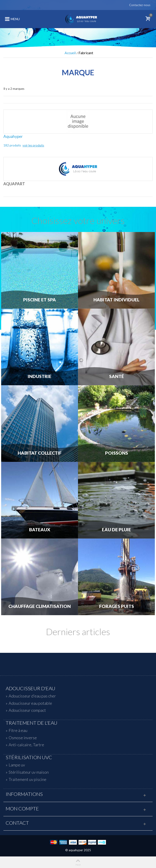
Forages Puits (117, 606)
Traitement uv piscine (28, 779)
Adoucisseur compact (27, 710)
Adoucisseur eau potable (30, 703)
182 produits (13, 145)
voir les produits (33, 145)
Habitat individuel (116, 300)
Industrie (40, 376)
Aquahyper (13, 136)
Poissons (117, 453)
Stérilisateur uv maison (29, 772)
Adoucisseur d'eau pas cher (32, 696)
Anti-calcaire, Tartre (26, 745)
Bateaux (40, 530)
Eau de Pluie (116, 530)
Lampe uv (17, 765)
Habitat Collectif (40, 453)
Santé (117, 376)
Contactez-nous (140, 5)
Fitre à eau (18, 730)
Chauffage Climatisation (40, 606)
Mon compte (22, 809)
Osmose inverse (23, 738)
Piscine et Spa (40, 300)
